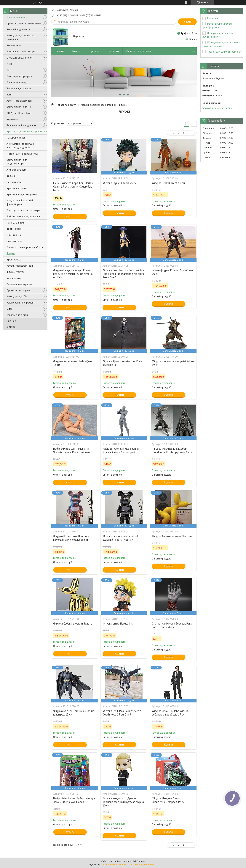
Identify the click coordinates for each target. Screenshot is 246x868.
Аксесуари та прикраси (19, 76)
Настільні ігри (14, 182)
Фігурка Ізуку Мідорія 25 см (119, 183)
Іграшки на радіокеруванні (22, 194)
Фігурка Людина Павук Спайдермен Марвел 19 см (168, 800)
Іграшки (11, 176)
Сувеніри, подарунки (18, 290)
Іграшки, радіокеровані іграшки (25, 131)
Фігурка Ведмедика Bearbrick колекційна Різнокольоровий (71, 538)
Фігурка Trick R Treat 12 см (168, 183)
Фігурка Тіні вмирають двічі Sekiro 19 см (173, 363)
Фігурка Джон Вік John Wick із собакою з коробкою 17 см (170, 713)
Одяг (9, 309)
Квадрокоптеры (16, 138)
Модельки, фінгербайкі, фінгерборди (20, 202)
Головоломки (14, 278)
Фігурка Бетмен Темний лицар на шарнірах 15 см (74, 713)
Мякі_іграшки (14, 235)
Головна (60, 51)
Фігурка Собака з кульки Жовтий (172, 536)
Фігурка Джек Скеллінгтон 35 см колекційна (122, 363)
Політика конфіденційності (143, 864)
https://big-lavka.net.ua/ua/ (217, 108)
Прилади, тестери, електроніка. (24, 23)
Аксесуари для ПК (17, 296)
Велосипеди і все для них (21, 125)
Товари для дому (17, 82)
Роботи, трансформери (20, 266)
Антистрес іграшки (17, 170)
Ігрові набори (14, 229)
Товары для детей (17, 315)
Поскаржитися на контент (114, 864)
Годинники (12, 119)
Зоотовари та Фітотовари (21, 51)
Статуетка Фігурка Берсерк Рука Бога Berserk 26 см (172, 625)
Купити (70, 216)
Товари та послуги (17, 17)
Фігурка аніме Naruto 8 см (118, 624)
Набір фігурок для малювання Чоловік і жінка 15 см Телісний (71, 450)
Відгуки (11, 327)
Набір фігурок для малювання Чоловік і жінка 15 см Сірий (121, 450)
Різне (9, 64)
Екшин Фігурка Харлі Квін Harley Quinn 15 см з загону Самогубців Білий (73, 187)
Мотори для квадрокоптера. (23, 154)
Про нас (11, 321)
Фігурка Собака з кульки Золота (73, 624)
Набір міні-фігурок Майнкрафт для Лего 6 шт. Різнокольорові (74, 800)
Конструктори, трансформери (23, 210)
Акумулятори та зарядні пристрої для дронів (20, 146)
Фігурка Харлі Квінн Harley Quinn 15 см (73, 363)
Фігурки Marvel (15, 272)
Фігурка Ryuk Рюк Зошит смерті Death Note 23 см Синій (122, 713)
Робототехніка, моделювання (23, 216)
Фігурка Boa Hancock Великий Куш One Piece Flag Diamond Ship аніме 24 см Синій (124, 274)
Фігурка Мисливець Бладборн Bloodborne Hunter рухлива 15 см (172, 450)
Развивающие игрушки (19, 284)
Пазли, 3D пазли (16, 223)
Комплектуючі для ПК (19, 107)
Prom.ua (141, 861)
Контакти (113, 51)
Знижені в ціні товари (19, 88)
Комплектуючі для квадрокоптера (17, 162)
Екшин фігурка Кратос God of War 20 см (172, 272)
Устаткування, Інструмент (20, 303)
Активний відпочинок (18, 29)
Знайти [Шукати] (187, 22)
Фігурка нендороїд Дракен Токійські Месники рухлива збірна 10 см (123, 802)
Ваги (9, 95)
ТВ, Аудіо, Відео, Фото (19, 113)
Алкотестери (14, 45)
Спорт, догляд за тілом (20, 58)
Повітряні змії (14, 241)
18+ (9, 70)
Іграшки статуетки (17, 188)
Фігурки (11, 253)
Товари (76, 51)
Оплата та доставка (139, 51)
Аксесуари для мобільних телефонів (21, 37)
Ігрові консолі (14, 260)
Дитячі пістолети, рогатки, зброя (25, 247)
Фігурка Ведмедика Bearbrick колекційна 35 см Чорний (121, 538)
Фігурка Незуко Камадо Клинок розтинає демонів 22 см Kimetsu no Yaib (73, 274)
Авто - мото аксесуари (19, 101)
